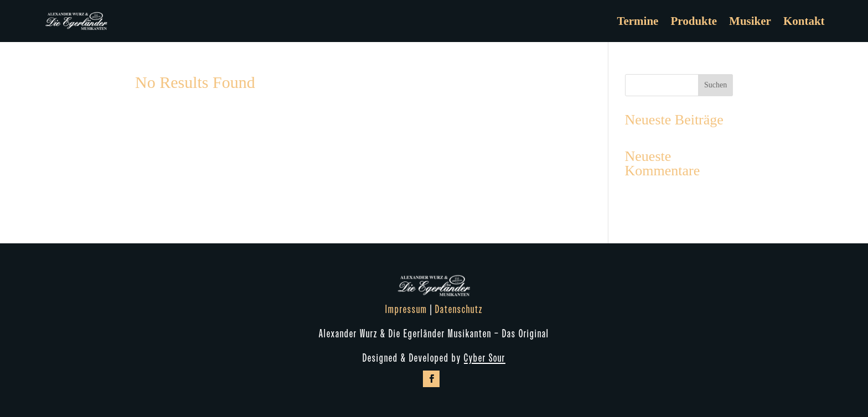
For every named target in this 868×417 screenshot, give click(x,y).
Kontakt (804, 21)
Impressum (406, 310)
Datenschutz (459, 310)
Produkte (694, 21)
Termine (637, 21)
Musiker (750, 21)
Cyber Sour (485, 358)
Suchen (715, 85)
